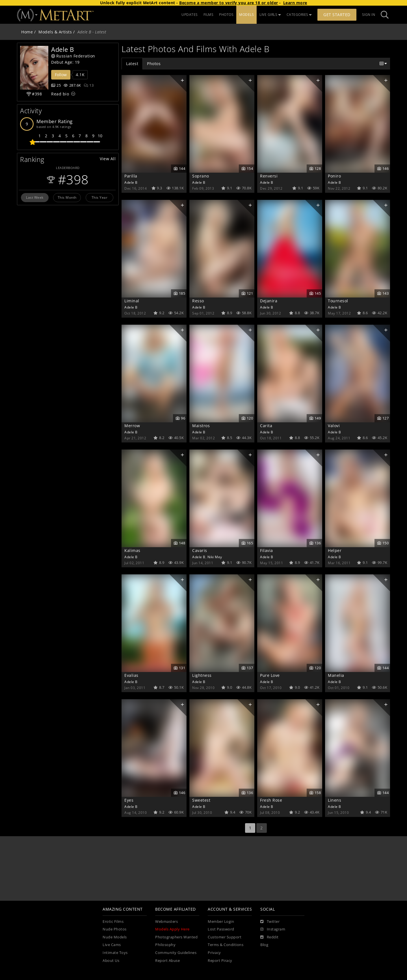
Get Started (337, 15)
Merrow (132, 426)
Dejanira (269, 301)
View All (108, 159)
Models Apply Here (172, 929)
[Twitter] (270, 922)
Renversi (269, 176)
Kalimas (132, 550)
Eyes (129, 800)
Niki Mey (215, 557)
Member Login (221, 922)
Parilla (131, 176)
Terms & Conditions (226, 945)
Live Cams (112, 945)
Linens (335, 800)
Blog (264, 945)
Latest (132, 64)
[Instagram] (273, 929)
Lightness (202, 675)
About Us (111, 961)
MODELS (246, 15)
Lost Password (221, 929)
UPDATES (190, 15)
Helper (335, 550)
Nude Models (115, 937)
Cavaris (200, 550)
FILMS (209, 15)
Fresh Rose (271, 800)
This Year (100, 197)
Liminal (132, 301)
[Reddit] (269, 937)
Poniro (334, 176)
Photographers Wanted (176, 937)
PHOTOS (226, 15)
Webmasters (166, 922)
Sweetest (201, 800)
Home (27, 32)
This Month (67, 197)
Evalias (131, 675)
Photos (154, 64)
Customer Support (225, 937)
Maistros (201, 426)
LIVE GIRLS (270, 15)
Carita (266, 426)
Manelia (336, 675)
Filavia (267, 550)
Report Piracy (220, 961)
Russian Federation (73, 56)
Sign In (369, 15)
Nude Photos (115, 929)
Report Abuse (167, 961)
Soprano (201, 176)
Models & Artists (55, 32)
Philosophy (165, 945)
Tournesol (338, 301)
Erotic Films (113, 922)
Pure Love (270, 675)
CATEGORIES (299, 15)
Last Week (35, 197)
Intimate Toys (115, 953)
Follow (61, 75)
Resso (198, 301)
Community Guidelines (176, 953)
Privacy (214, 953)
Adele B (131, 182)
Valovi (334, 426)
